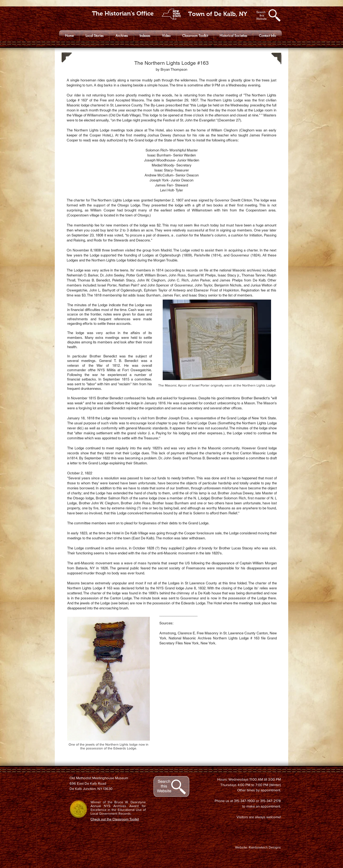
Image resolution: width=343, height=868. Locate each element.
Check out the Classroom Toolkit (115, 819)
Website (164, 791)
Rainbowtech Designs (265, 847)
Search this (164, 784)
